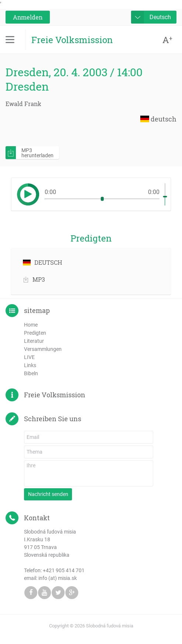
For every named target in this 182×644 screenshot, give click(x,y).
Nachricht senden (48, 494)
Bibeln (31, 373)
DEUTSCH (42, 262)
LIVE (29, 357)
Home (31, 325)
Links (30, 365)
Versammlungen (43, 349)
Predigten (35, 333)
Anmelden (28, 17)
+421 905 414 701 (64, 570)
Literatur (34, 341)
